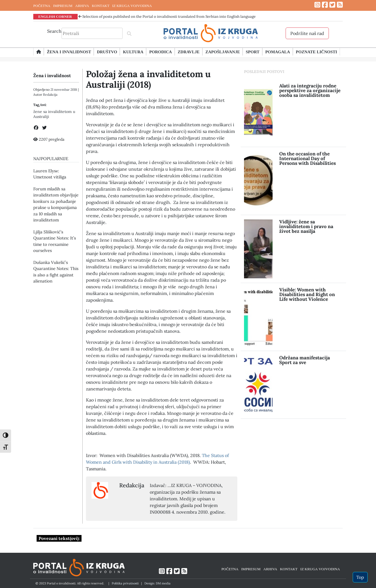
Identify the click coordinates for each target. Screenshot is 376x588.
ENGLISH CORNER (55, 16)
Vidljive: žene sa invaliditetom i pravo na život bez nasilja (306, 226)
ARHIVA (82, 6)
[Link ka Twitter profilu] (332, 5)
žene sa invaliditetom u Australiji (54, 114)
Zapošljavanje (223, 52)
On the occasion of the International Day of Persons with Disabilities (308, 158)
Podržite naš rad (307, 33)
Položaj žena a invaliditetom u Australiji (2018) (148, 79)
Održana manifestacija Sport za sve (305, 360)
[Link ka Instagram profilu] (317, 5)
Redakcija (50, 94)
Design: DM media (157, 583)
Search (54, 31)
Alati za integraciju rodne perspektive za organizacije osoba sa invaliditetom (310, 90)
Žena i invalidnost (69, 52)
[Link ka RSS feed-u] (340, 5)
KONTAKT (101, 6)
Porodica (161, 52)
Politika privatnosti (125, 583)
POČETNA (42, 6)
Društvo (107, 52)
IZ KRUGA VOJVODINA (132, 6)
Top (360, 577)
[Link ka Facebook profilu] (325, 5)
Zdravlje (189, 52)
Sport (252, 52)
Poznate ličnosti (317, 52)
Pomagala (278, 52)
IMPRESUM (63, 6)
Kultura (133, 52)
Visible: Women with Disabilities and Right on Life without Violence (307, 294)
